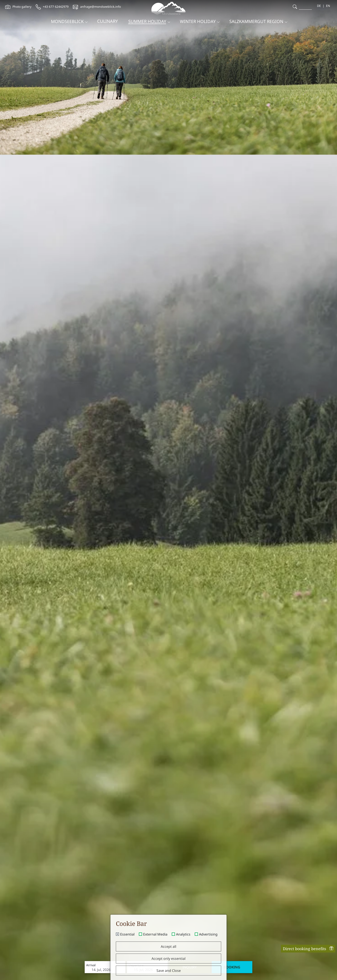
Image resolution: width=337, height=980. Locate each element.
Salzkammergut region (256, 21)
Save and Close (169, 971)
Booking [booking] (232, 967)
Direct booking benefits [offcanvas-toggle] (308, 949)
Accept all (168, 946)
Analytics (183, 934)
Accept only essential (168, 959)
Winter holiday (198, 21)
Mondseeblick (67, 21)
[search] (295, 7)
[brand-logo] (168, 8)
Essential (127, 934)
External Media (155, 934)
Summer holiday (147, 21)
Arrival (91, 965)
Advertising (208, 934)
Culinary (107, 21)
